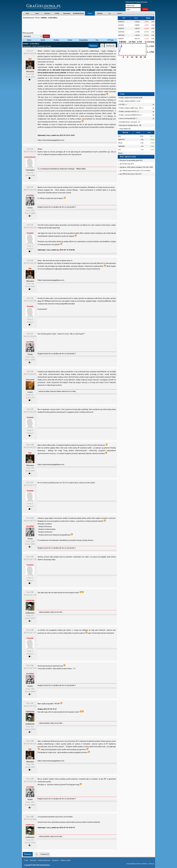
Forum (90, 13)
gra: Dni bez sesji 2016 (127, 164)
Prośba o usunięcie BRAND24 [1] (130, 115)
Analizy (56, 40)
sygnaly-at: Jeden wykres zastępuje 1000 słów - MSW (136, 167)
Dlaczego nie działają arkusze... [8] (130, 125)
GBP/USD (121, 35)
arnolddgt (30, 195)
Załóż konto (130, 2)
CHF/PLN (121, 25)
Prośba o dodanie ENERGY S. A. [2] (130, 101)
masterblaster (30, 157)
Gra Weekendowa (78, 13)
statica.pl (151, 864)
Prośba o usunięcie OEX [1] (129, 112)
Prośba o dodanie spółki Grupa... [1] (131, 108)
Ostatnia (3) (110, 46)
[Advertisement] (70, 25)
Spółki (43, 40)
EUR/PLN (121, 22)
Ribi (30, 59)
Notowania (67, 13)
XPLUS (120, 143)
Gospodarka (83, 40)
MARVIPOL (122, 140)
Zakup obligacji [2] (125, 129)
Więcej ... (121, 153)
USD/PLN (121, 29)
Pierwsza (93, 46)
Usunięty (30, 233)
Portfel (57, 13)
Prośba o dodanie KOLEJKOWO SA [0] (131, 98)
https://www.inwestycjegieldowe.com (51, 140)
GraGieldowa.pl (28, 18)
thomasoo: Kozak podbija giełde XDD (131, 160)
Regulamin (55, 860)
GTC (119, 150)
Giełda (70, 40)
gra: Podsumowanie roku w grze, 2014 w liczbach (135, 171)
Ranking (100, 13)
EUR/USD (121, 32)
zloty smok (30, 380)
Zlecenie (47, 13)
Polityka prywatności (44, 860)
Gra (97, 40)
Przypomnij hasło (141, 2)
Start (27, 13)
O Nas (26, 860)
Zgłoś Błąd (33, 860)
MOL (120, 136)
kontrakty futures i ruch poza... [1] (129, 122)
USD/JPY (121, 39)
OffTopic (111, 40)
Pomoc (120, 13)
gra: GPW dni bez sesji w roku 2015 (131, 174)
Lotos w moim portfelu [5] (128, 118)
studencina (30, 600)
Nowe (29, 40)
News (37, 13)
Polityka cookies (65, 860)
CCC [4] (123, 105)
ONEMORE (121, 146)
